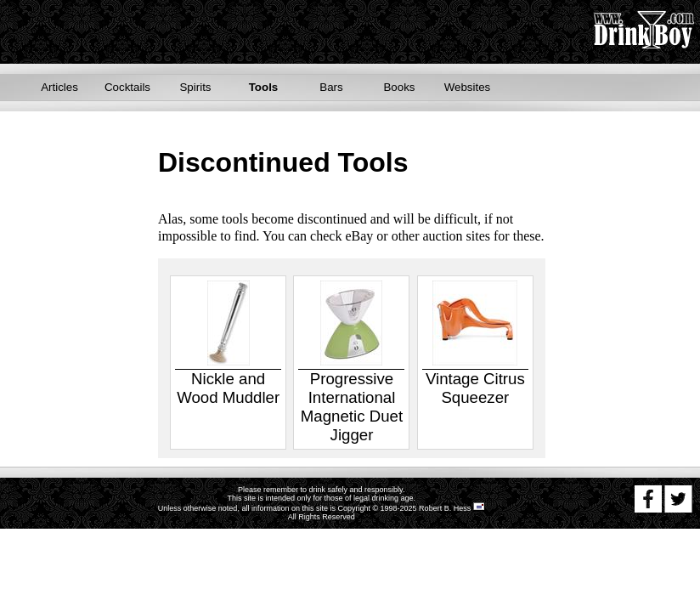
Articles (59, 87)
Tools (264, 87)
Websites (468, 87)
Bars (331, 87)
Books (399, 87)
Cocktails (127, 87)
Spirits (195, 87)
